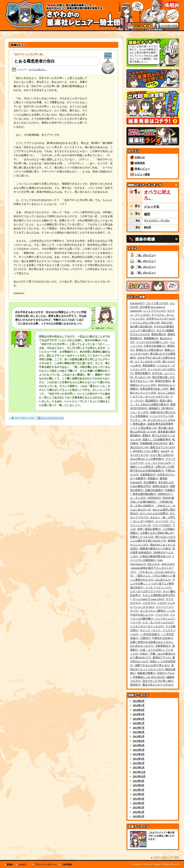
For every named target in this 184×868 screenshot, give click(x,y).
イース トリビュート (158, 588)
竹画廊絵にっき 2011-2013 (149, 677)
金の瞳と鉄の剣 (141, 326)
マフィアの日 (162, 525)
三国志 (145, 638)
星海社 (10, 865)
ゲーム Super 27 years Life (149, 599)
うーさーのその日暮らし (152, 342)
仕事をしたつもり (142, 537)
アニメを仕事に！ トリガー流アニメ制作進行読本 (153, 584)
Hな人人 (154, 564)
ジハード (162, 521)
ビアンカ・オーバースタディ (151, 397)
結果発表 (140, 163)
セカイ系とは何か (162, 455)
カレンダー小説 (143, 521)
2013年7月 (139, 728)
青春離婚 (151, 338)
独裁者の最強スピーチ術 (155, 548)
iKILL (167, 323)
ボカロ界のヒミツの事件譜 (147, 459)
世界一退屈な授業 (149, 529)
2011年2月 (139, 812)
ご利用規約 (67, 865)
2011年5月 (139, 799)
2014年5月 (139, 705)
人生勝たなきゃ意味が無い (157, 533)
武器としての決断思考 (157, 439)
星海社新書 (143, 373)
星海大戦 (159, 334)
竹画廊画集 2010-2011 (154, 443)
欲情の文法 (161, 486)
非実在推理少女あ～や (154, 389)
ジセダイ (149, 603)
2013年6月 (139, 732)
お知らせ (140, 157)
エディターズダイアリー (146, 591)
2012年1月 (139, 768)
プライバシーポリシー (46, 865)
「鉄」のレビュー (146, 273)
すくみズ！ (143, 377)
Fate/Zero (137, 303)
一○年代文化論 (150, 634)
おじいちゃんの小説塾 (154, 513)
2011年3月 (139, 808)
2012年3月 (139, 759)
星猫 (147, 435)
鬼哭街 (135, 685)
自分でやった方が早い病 (158, 681)
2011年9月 (139, 781)
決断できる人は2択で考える (152, 665)
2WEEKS (154, 498)
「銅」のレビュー (146, 267)
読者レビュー (142, 169)
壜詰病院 (152, 401)
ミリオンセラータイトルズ (147, 626)
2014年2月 (139, 719)
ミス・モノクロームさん (158, 622)
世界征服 (139, 424)
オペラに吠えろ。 (38, 70)
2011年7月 (139, 790)
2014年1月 (139, 723)
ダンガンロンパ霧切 (153, 611)
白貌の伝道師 (154, 490)
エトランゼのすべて (148, 362)
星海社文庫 (163, 381)
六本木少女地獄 (155, 346)
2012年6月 (139, 745)
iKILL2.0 (168, 564)
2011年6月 (139, 794)
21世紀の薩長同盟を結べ (155, 556)
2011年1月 (139, 816)
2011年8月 (139, 785)
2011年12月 (139, 772)
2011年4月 (139, 803)
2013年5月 (139, 736)
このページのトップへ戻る (166, 857)
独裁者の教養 (147, 673)
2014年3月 (139, 714)
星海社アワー (162, 657)
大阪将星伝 (163, 646)
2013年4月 (139, 741)
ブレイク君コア (157, 303)
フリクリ (162, 615)
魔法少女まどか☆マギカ (158, 685)
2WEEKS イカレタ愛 (146, 451)
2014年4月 (139, 710)
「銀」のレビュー (146, 261)
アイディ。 (138, 420)
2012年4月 (139, 754)
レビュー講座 (142, 174)
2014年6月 (139, 701)
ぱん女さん (163, 580)
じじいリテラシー (162, 416)
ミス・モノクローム (158, 463)
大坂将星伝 (148, 475)
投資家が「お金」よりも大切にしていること (153, 650)
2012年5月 (139, 750)
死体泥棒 (149, 366)
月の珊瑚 (150, 482)
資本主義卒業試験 (144, 494)
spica (165, 451)
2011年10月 (139, 776)
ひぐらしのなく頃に (146, 323)
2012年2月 (139, 763)
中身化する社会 (162, 638)
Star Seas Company (152, 864)
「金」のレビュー (146, 255)
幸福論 (153, 478)
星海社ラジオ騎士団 (149, 350)
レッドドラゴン (154, 311)
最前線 (154, 408)
